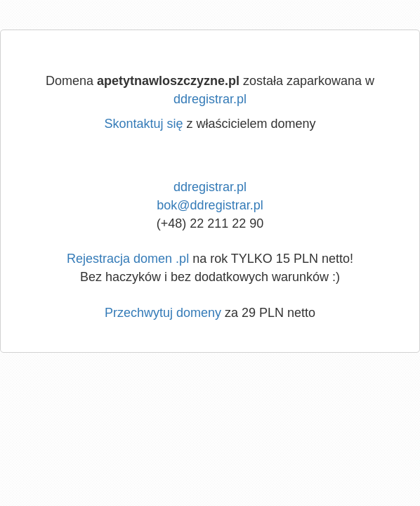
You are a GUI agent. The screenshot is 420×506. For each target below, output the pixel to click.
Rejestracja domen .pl (128, 259)
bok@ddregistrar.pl (210, 205)
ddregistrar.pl (210, 99)
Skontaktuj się (143, 124)
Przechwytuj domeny (163, 313)
